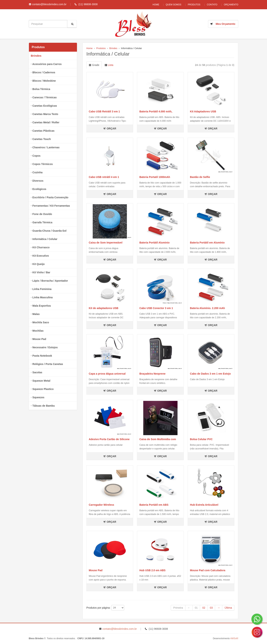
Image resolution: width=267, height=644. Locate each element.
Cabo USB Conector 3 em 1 (156, 308)
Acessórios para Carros (47, 64)
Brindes (36, 56)
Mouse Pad (39, 339)
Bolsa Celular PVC (201, 439)
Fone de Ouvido (42, 214)
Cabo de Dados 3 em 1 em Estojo (210, 374)
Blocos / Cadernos (44, 72)
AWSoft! (234, 638)
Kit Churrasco (41, 247)
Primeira (178, 608)
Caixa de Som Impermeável (106, 243)
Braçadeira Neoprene (153, 374)
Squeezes (38, 397)
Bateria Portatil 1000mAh (155, 177)
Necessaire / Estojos (45, 347)
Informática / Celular (45, 239)
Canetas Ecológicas (45, 106)
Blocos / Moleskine (44, 81)
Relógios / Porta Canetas (48, 364)
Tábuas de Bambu (44, 406)
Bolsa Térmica (41, 89)
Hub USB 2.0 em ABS (153, 570)
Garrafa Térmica (42, 222)
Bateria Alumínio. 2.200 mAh (208, 308)
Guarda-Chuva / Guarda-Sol (50, 231)
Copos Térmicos (43, 164)
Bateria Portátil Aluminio (155, 243)
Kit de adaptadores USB (104, 308)
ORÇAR (110, 129)
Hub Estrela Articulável (204, 505)
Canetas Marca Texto (45, 114)
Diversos (38, 181)
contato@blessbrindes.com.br (49, 4)
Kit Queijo (39, 264)
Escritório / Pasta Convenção (50, 197)
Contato (211, 5)
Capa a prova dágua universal (107, 374)
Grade (94, 65)
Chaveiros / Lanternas (46, 147)
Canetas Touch (42, 139)
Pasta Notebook (42, 356)
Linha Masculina (43, 297)
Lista (109, 65)
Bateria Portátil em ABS (154, 505)
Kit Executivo (41, 256)
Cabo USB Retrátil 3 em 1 (104, 111)
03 (211, 608)
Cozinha (37, 172)
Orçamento (231, 5)
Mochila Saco (41, 322)
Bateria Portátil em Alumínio (207, 243)
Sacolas (37, 372)
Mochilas (38, 331)
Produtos (192, 5)
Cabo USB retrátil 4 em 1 (104, 177)
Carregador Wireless (102, 505)
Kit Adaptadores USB (203, 111)
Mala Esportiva (42, 306)
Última (228, 608)
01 (196, 608)
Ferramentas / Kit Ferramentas (51, 206)
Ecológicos (39, 189)
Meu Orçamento (225, 24)
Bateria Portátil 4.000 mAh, (156, 111)
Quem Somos (171, 5)
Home (152, 5)
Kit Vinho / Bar (41, 272)
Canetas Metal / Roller (46, 122)
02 (204, 608)
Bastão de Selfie (200, 177)
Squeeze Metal (41, 381)
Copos (37, 156)
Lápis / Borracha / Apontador (50, 281)
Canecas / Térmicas (45, 97)
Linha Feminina (42, 289)
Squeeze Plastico (43, 389)
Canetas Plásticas (43, 131)
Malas (36, 314)
